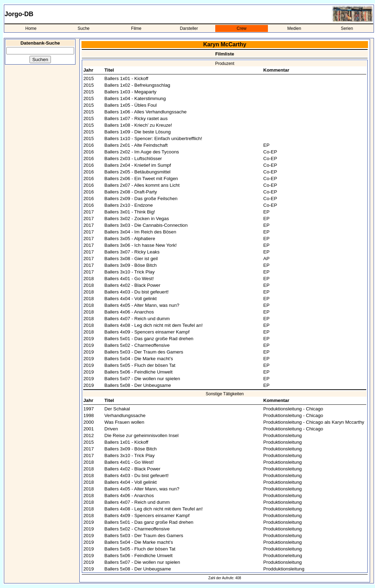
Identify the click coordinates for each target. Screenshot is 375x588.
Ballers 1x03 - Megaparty (130, 92)
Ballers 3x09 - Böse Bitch (130, 265)
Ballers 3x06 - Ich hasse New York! (140, 245)
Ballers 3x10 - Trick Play (129, 272)
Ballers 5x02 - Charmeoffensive (137, 345)
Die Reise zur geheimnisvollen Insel (141, 435)
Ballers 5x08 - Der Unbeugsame (138, 385)
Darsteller (189, 28)
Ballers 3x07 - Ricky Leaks (132, 252)
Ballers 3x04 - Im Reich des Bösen (140, 232)
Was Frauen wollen (124, 422)
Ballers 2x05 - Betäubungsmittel (137, 172)
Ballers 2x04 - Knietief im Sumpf (138, 165)
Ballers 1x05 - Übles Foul (130, 105)
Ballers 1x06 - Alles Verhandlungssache (145, 112)
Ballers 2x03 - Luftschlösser (133, 158)
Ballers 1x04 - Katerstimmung (135, 98)
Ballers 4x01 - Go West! (129, 279)
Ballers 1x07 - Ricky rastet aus (136, 118)
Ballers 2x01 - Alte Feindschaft (136, 145)
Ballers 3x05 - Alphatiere (130, 239)
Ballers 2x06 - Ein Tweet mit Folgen (141, 179)
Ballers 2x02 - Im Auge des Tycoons (142, 152)
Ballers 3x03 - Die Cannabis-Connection (146, 225)
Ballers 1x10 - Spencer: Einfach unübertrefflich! (153, 138)
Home (31, 28)
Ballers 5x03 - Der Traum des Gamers (144, 352)
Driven (111, 429)
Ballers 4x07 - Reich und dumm (137, 319)
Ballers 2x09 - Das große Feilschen (141, 199)
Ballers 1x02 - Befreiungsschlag (137, 85)
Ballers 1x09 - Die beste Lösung (137, 132)
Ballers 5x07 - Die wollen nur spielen (142, 379)
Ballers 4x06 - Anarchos (129, 312)
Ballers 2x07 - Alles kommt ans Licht (142, 185)
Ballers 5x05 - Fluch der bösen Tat (140, 365)
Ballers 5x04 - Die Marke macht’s (139, 359)
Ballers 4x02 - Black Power (132, 285)
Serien (347, 28)
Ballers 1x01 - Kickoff (126, 78)
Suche (84, 28)
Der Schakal (117, 409)
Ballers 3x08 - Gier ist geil (131, 259)
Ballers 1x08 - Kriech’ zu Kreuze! (138, 125)
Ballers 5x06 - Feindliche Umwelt (138, 372)
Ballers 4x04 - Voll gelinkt (130, 299)
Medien (294, 28)
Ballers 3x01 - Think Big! (130, 212)
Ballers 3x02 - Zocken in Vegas (137, 219)
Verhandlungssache (125, 415)
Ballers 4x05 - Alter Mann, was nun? (142, 305)
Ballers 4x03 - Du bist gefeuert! (136, 292)
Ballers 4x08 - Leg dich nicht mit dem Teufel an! (153, 325)
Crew (242, 28)
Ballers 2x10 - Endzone (129, 205)
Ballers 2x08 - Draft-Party (131, 192)
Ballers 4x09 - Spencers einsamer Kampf (147, 332)
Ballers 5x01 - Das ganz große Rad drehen (149, 339)
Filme (136, 28)
